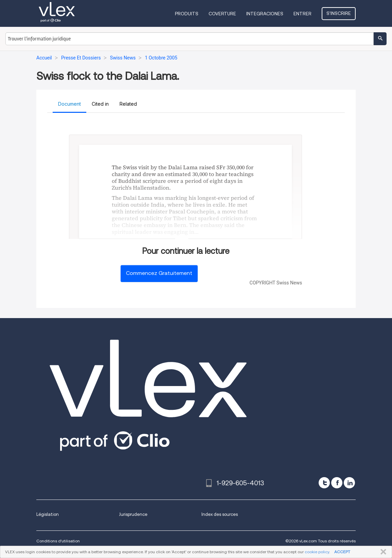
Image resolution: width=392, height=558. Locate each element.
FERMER (382, 552)
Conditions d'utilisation (58, 541)
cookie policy (317, 552)
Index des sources (220, 514)
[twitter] (324, 483)
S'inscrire (339, 13)
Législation (48, 514)
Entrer (302, 14)
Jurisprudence (133, 514)
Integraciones (265, 14)
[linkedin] (349, 483)
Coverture (222, 14)
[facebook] (337, 483)
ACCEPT (342, 552)
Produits (187, 14)
